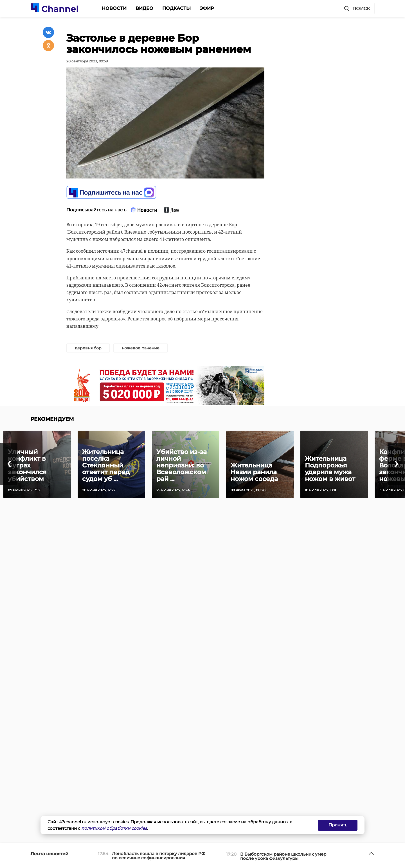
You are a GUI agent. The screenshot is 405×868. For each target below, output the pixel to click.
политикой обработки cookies (114, 828)
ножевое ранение (141, 348)
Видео (144, 8)
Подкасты (176, 8)
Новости (114, 8)
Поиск (357, 9)
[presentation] (9, 464)
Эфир (207, 8)
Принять (338, 825)
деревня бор (88, 348)
